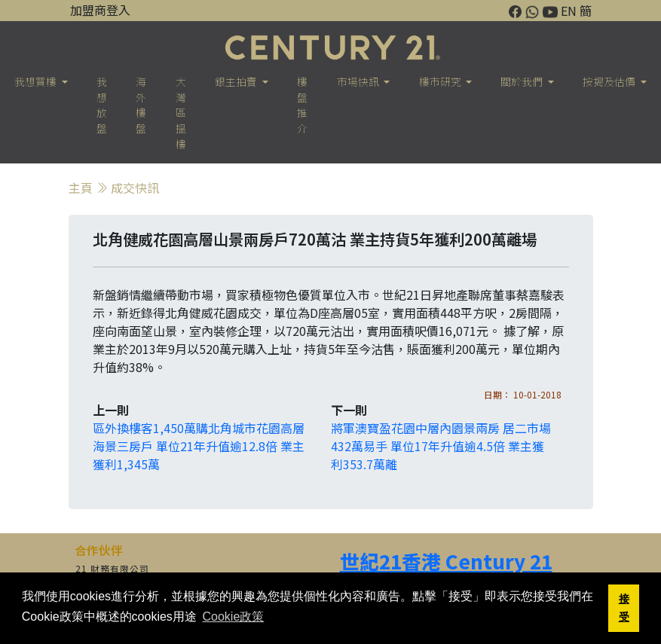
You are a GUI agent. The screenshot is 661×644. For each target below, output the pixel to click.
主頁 (81, 188)
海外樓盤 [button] (141, 105)
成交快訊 (135, 188)
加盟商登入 (100, 10)
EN (569, 11)
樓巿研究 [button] (441, 81)
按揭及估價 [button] (610, 81)
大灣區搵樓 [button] (181, 113)
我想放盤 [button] (102, 105)
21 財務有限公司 (112, 568)
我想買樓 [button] (37, 81)
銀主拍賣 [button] (237, 81)
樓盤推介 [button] (302, 105)
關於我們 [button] (523, 81)
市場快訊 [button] (359, 81)
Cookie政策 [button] (233, 617)
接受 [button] (624, 608)
